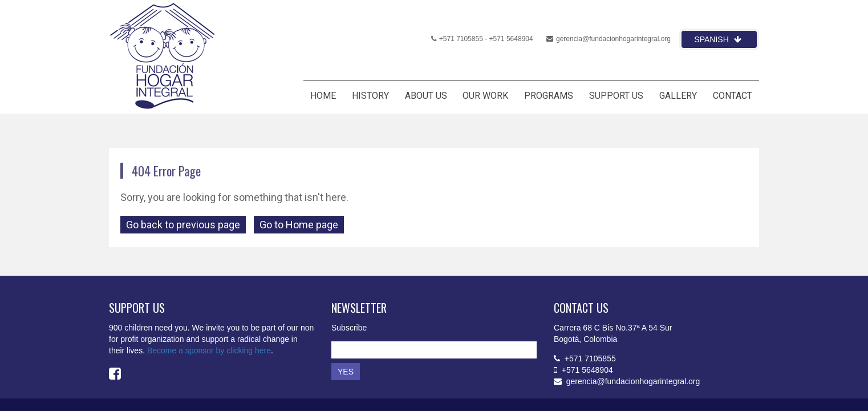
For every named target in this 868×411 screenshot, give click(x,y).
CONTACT (733, 96)
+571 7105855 (457, 39)
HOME (323, 96)
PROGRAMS (549, 96)
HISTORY (370, 96)
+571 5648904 (511, 39)
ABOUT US (426, 96)
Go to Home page (299, 225)
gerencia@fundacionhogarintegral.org (609, 39)
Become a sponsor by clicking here (209, 350)
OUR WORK (485, 96)
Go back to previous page (183, 225)
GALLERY (678, 96)
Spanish (717, 39)
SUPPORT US (616, 96)
